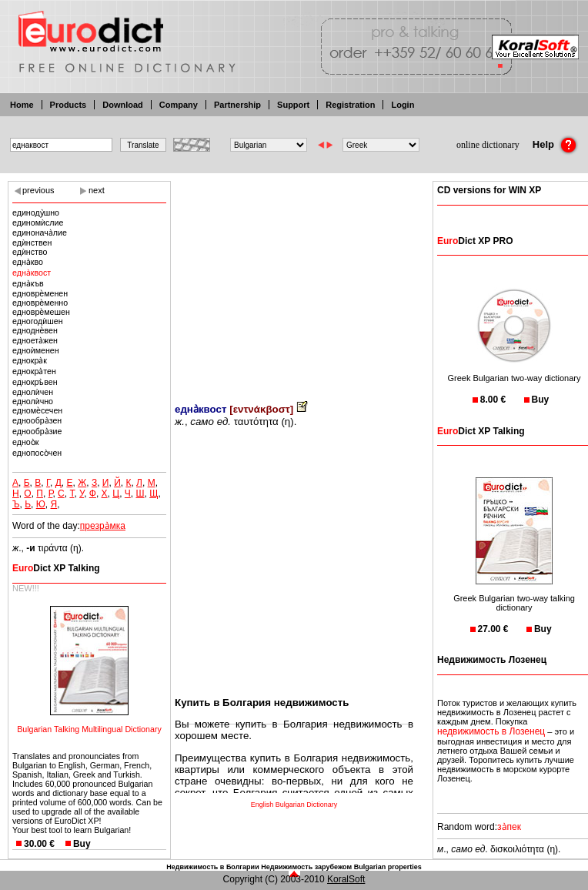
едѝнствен (32, 243)
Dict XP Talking (56, 568)
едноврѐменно (40, 303)
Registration (350, 105)
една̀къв (28, 283)
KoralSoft (346, 879)
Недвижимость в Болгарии (212, 867)
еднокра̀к (30, 360)
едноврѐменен (40, 293)
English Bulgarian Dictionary (294, 805)
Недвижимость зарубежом (306, 867)
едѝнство (30, 252)
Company (179, 105)
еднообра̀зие (37, 431)
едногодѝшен (38, 321)
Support (293, 105)
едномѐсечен (37, 410)
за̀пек (509, 827)
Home (22, 105)
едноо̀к (25, 442)
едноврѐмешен (41, 312)
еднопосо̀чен (37, 453)
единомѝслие (38, 222)
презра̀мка (103, 526)
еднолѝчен (33, 392)
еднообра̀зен (37, 420)
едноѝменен (36, 350)
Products (68, 105)
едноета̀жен (35, 340)
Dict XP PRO (475, 241)
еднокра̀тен (34, 371)
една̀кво (28, 262)
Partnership (237, 105)
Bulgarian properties (388, 867)
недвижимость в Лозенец (491, 731)
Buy (82, 844)
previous (38, 190)
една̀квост (32, 273)
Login (403, 105)
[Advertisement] (294, 281)
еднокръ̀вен (35, 382)
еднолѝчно (33, 401)
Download (123, 105)
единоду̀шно (36, 212)
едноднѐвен (35, 330)
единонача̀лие (40, 233)
